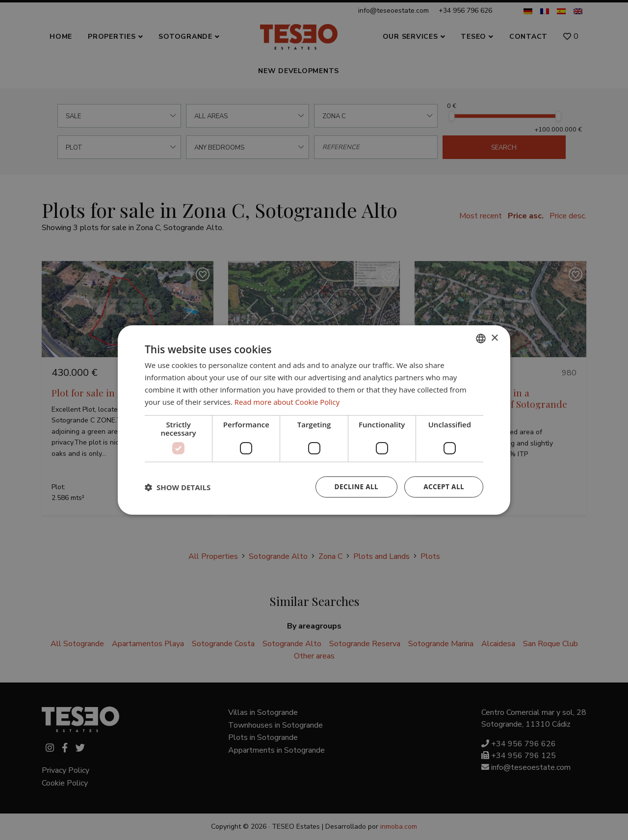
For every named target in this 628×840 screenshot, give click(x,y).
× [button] (494, 338)
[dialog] (314, 420)
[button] (178, 487)
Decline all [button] (354, 487)
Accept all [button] (443, 487)
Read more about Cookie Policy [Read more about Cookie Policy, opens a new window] (288, 401)
